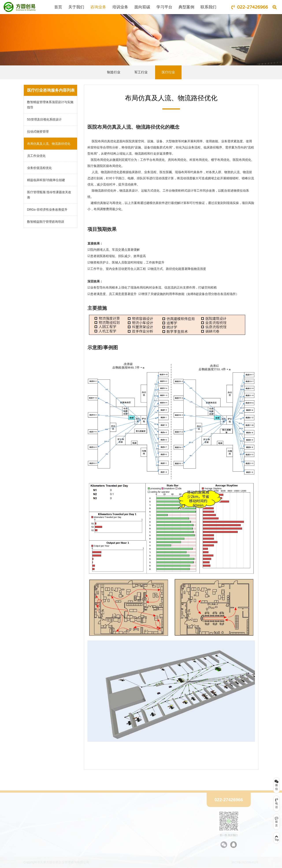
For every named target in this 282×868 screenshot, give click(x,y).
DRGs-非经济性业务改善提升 (47, 210)
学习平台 (164, 7)
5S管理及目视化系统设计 (44, 119)
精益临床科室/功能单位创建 (46, 180)
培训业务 (120, 7)
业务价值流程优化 (39, 168)
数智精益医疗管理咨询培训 (46, 222)
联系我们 (208, 7)
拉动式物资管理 (38, 132)
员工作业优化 (36, 156)
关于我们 (76, 7)
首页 (58, 7)
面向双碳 (142, 7)
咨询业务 (98, 7)
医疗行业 (168, 72)
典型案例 (186, 7)
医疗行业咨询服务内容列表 (51, 90)
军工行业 (141, 72)
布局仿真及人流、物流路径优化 (49, 144)
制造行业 (114, 72)
